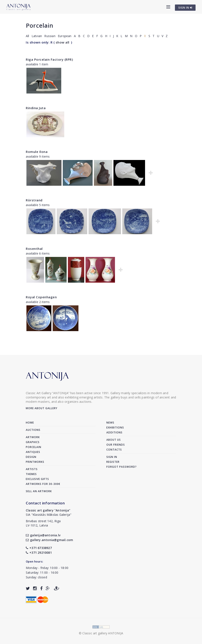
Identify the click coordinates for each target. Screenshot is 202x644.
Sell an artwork (39, 491)
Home (30, 423)
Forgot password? (122, 467)
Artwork (33, 437)
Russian (50, 36)
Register (113, 462)
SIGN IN (185, 8)
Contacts (114, 450)
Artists (32, 469)
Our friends (116, 445)
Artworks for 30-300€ (43, 484)
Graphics (33, 442)
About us (114, 440)
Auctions (33, 430)
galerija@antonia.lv (43, 535)
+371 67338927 (39, 548)
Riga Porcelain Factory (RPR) (49, 59)
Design (31, 457)
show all (63, 42)
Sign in (112, 457)
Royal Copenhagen (41, 297)
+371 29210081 (39, 553)
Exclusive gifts (37, 479)
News (110, 423)
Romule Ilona (37, 152)
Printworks (35, 462)
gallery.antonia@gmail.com (49, 540)
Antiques (33, 452)
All (28, 36)
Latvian (37, 36)
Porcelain (40, 25)
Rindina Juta (36, 108)
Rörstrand (34, 200)
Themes (31, 474)
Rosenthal (34, 249)
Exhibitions (115, 428)
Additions (114, 432)
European (65, 36)
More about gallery (42, 408)
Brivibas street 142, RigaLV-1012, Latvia (43, 523)
